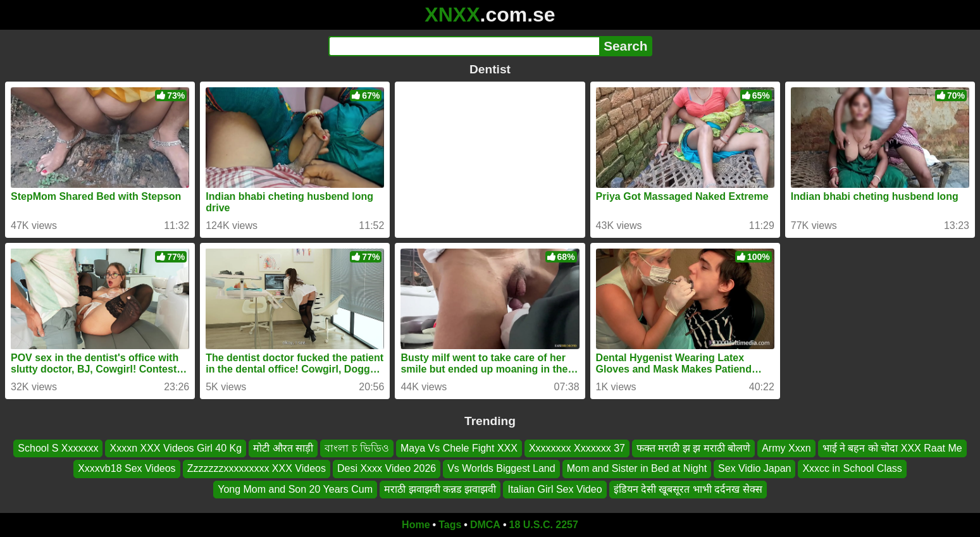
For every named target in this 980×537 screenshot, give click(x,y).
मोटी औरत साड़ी (283, 448)
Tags (450, 525)
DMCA (485, 525)
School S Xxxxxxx (58, 448)
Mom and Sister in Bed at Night (637, 468)
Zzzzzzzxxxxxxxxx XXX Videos (257, 468)
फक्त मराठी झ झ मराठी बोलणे (693, 448)
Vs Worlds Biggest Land (501, 468)
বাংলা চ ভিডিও (357, 448)
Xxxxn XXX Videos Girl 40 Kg (176, 448)
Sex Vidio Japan (754, 468)
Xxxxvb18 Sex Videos (127, 468)
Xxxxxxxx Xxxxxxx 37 (577, 448)
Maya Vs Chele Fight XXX (459, 448)
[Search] (464, 46)
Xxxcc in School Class (852, 468)
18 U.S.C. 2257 (544, 525)
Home (416, 525)
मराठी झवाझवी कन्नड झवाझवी (440, 489)
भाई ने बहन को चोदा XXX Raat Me (892, 448)
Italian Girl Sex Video (555, 489)
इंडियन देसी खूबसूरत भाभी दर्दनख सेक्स (688, 489)
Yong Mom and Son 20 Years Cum (295, 489)
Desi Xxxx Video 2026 (387, 468)
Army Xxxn (786, 448)
